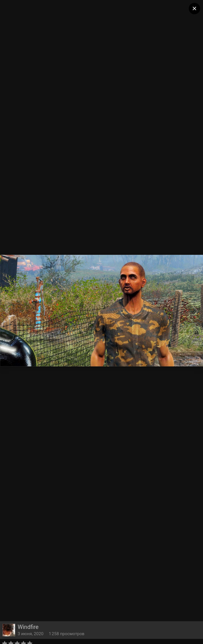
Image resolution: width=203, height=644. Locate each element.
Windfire (28, 627)
